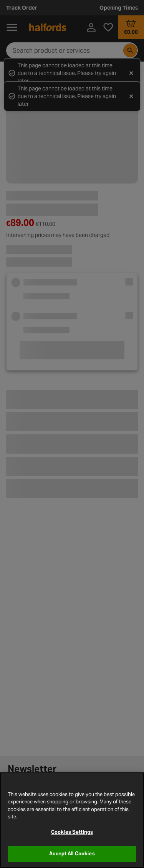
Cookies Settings (72, 832)
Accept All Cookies (72, 854)
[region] (72, 820)
